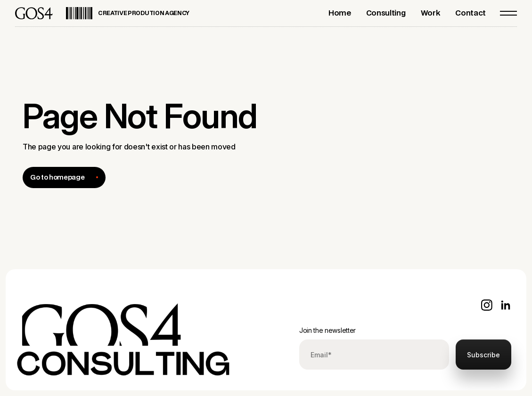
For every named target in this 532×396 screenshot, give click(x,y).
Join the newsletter (327, 330)
